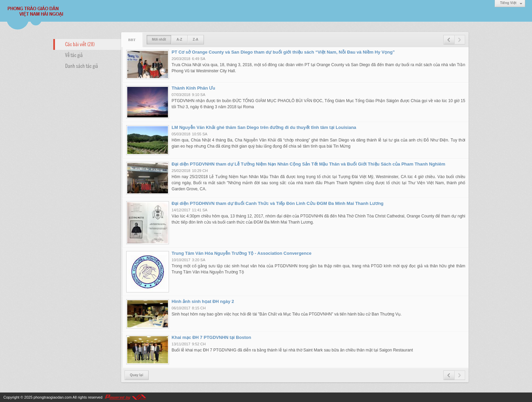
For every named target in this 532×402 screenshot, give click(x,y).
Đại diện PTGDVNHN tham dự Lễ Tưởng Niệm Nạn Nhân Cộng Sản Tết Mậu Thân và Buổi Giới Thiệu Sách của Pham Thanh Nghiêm (308, 164)
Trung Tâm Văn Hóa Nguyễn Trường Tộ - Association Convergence (242, 253)
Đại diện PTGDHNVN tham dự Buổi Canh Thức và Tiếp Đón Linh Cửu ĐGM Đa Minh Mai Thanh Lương (278, 203)
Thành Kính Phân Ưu (193, 88)
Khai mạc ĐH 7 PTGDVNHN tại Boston (211, 337)
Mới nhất (159, 40)
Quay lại (137, 375)
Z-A (196, 40)
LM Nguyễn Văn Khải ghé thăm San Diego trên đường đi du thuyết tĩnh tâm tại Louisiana (264, 127)
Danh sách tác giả (82, 65)
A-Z (179, 40)
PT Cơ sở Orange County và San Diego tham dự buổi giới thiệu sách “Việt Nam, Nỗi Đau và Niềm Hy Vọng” (283, 52)
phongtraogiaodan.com (53, 397)
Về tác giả (74, 55)
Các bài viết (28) (80, 44)
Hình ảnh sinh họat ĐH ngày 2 (203, 301)
